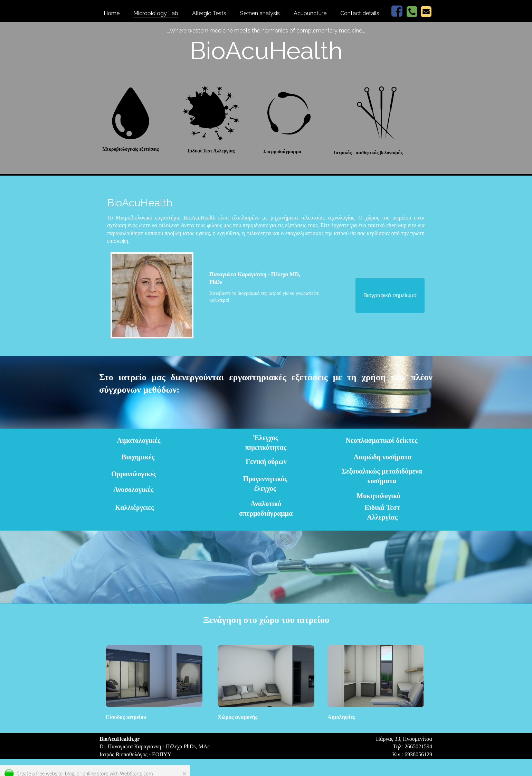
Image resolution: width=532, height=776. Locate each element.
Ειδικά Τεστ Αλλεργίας (211, 151)
